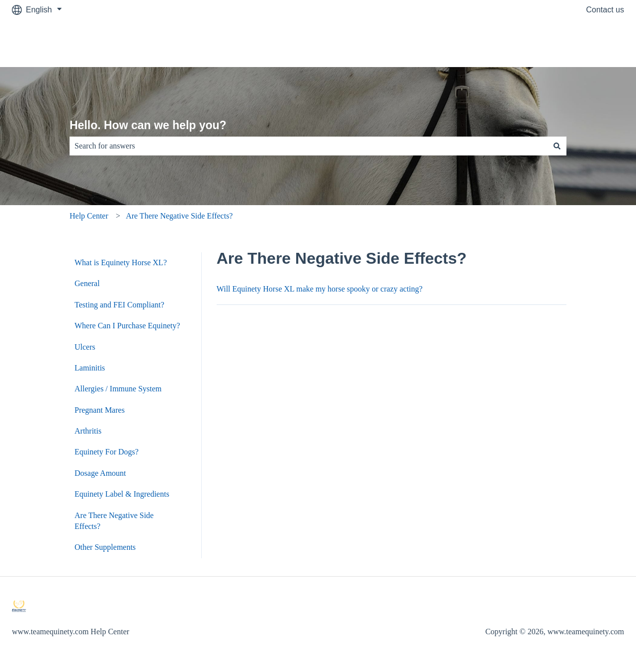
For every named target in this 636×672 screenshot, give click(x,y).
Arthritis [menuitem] (88, 431)
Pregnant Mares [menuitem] (100, 410)
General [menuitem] (87, 283)
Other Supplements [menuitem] (105, 547)
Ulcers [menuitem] (85, 347)
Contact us (605, 10)
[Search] (557, 146)
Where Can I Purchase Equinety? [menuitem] (127, 326)
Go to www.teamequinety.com (562, 43)
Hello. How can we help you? (148, 125)
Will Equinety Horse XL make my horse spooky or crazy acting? (320, 289)
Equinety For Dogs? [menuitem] (107, 452)
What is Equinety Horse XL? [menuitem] (121, 262)
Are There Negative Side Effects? (179, 216)
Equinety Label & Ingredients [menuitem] (122, 494)
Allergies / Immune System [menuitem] (118, 389)
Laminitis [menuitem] (90, 368)
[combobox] (309, 146)
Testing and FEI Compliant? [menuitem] (119, 305)
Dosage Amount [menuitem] (100, 473)
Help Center (89, 216)
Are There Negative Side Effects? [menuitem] (114, 521)
